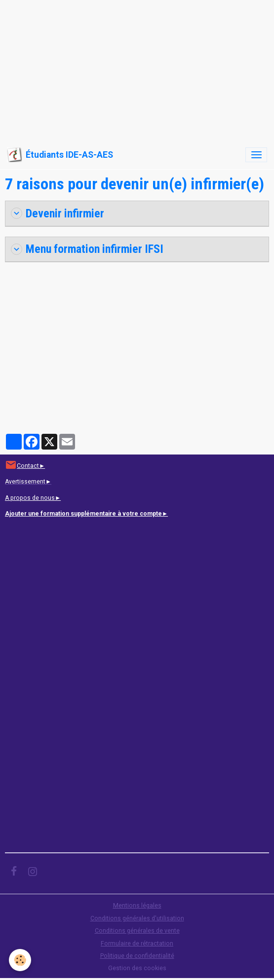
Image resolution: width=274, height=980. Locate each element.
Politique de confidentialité (137, 956)
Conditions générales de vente (137, 931)
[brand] (60, 155)
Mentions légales (137, 906)
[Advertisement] (137, 69)
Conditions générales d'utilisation (137, 918)
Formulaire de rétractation (137, 944)
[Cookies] (20, 960)
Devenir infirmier (58, 213)
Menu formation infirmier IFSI (87, 249)
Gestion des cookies (137, 968)
